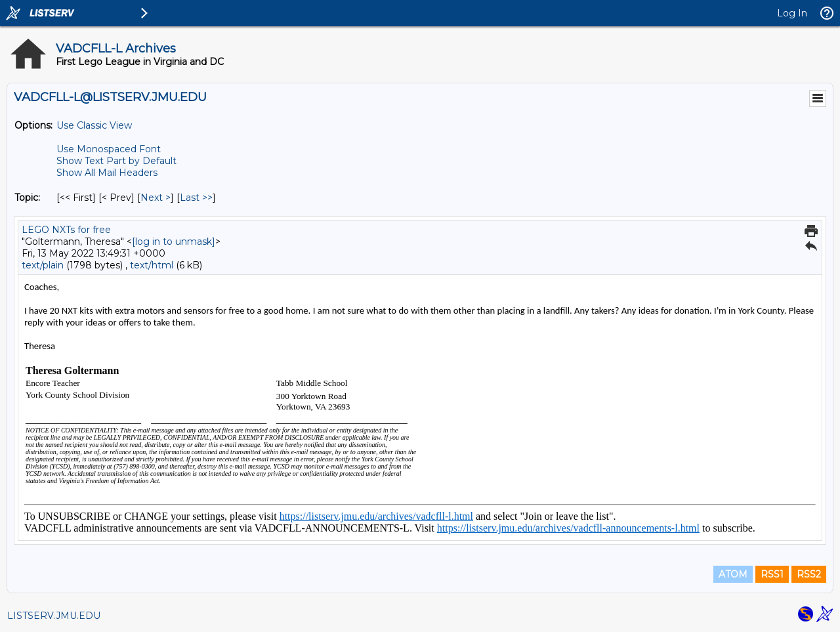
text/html (152, 265)
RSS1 (772, 574)
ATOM (733, 574)
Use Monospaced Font (109, 149)
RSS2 (809, 574)
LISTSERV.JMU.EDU (54, 616)
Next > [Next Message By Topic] (156, 198)
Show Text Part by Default (116, 161)
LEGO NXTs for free (66, 230)
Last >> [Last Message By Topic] (196, 198)
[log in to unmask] (174, 242)
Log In (792, 13)
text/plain (43, 265)
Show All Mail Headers (107, 173)
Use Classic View (94, 125)
